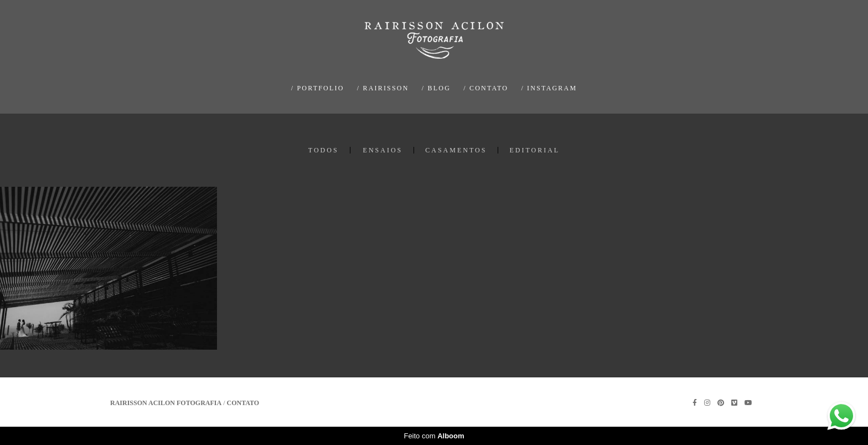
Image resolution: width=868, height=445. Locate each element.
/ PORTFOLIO (318, 88)
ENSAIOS (383, 150)
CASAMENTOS (456, 150)
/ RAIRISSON (383, 88)
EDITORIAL (534, 150)
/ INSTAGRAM (549, 88)
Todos (324, 150)
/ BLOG (436, 88)
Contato (243, 403)
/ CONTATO (486, 88)
